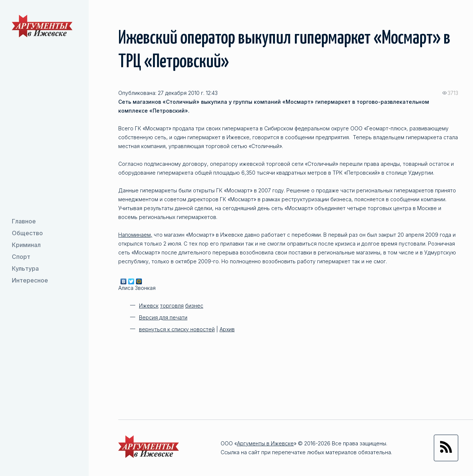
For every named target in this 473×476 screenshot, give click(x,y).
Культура (25, 268)
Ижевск (149, 306)
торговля (172, 306)
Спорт (21, 257)
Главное (24, 221)
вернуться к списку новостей (177, 329)
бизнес (194, 306)
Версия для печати (163, 317)
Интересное (30, 280)
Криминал (26, 245)
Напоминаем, (135, 235)
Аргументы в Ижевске (265, 443)
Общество (27, 233)
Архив (227, 329)
